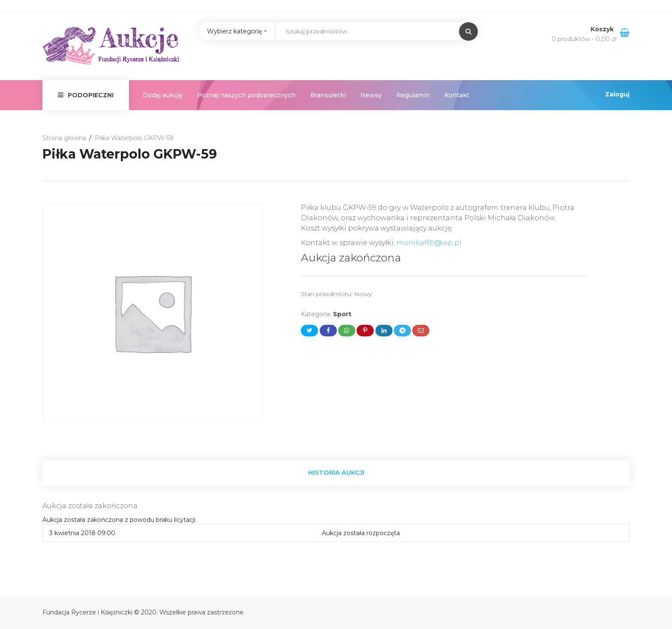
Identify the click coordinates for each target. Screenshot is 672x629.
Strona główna (64, 138)
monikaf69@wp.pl (429, 243)
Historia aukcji (336, 473)
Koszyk (603, 29)
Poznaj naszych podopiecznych (246, 95)
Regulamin (413, 95)
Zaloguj (617, 94)
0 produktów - (584, 39)
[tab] (336, 473)
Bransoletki (328, 95)
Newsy (371, 95)
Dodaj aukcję (163, 95)
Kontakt (457, 95)
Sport (342, 314)
